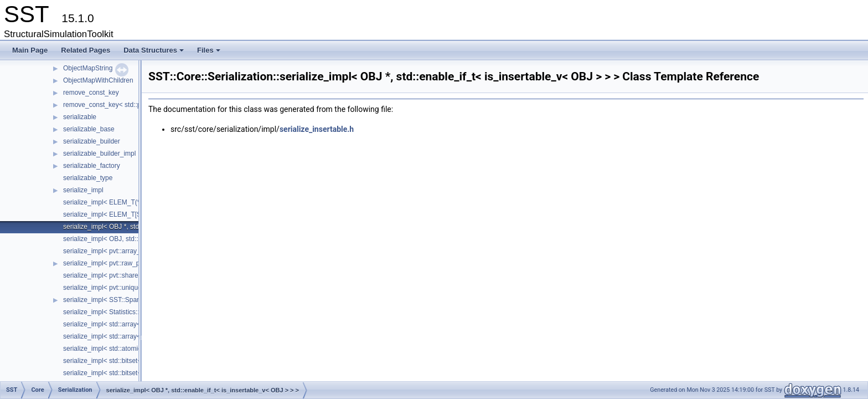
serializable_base (89, 129)
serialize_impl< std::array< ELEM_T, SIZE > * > (133, 324)
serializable (80, 117)
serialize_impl (83, 190)
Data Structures (154, 53)
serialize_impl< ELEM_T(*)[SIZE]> (114, 202)
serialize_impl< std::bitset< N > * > (113, 361)
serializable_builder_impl (99, 154)
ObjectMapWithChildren (98, 80)
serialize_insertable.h (317, 129)
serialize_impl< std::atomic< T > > (113, 349)
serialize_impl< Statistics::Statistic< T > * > (126, 312)
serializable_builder (92, 141)
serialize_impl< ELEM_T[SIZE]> (110, 214)
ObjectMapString (88, 68)
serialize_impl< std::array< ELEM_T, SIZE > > (130, 336)
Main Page (30, 50)
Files (210, 53)
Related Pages (86, 50)
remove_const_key (91, 93)
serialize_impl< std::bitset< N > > (111, 373)
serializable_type (88, 178)
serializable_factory (92, 166)
